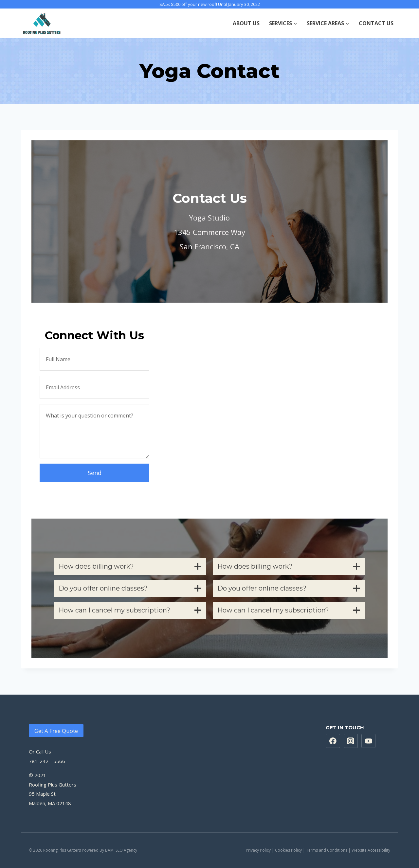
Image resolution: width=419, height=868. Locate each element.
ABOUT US (246, 23)
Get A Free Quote (56, 731)
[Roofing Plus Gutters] (42, 23)
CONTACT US (376, 23)
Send (95, 473)
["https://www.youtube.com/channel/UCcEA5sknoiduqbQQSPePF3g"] (369, 741)
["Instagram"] (351, 741)
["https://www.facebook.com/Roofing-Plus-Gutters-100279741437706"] (333, 741)
